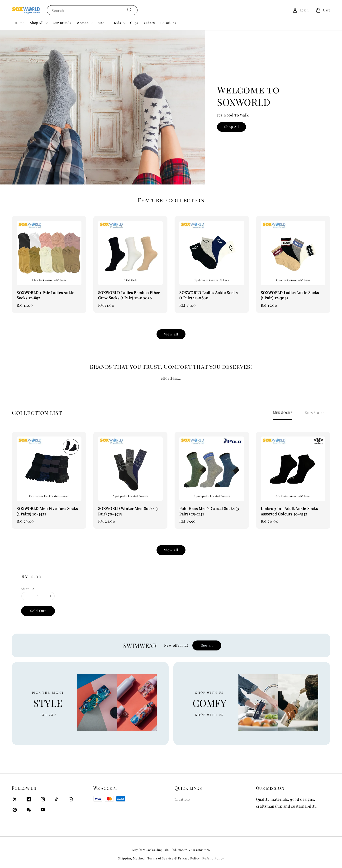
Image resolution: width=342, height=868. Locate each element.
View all (171, 334)
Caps (134, 23)
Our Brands (62, 23)
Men (101, 23)
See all (207, 645)
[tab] (283, 413)
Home (19, 23)
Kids (117, 23)
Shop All (37, 23)
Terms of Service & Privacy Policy (174, 858)
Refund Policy (213, 858)
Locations (168, 23)
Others (149, 23)
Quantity (28, 588)
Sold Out (38, 611)
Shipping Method (132, 858)
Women (83, 23)
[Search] (130, 10)
